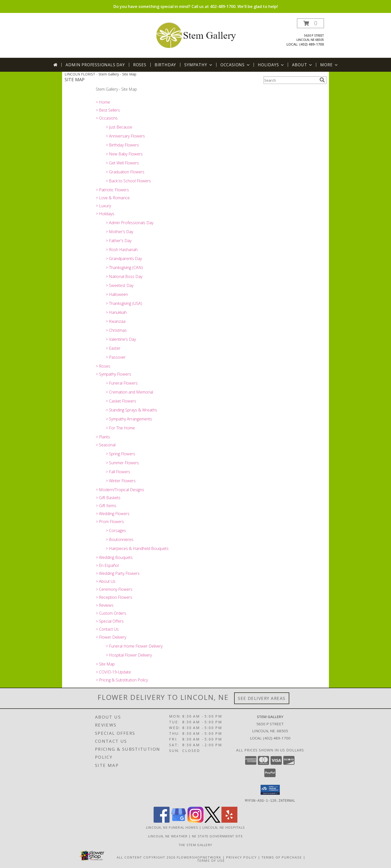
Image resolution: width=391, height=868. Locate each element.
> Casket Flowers (121, 401)
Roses (140, 65)
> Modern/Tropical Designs (120, 490)
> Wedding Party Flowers (118, 573)
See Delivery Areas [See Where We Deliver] (262, 698)
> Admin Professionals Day (130, 223)
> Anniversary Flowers (125, 136)
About (302, 65)
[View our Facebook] (162, 821)
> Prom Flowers (110, 522)
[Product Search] (291, 80)
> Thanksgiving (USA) (124, 303)
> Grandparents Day (124, 259)
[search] (322, 80)
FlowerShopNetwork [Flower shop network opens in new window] (199, 857)
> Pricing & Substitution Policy (122, 680)
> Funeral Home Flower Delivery (134, 646)
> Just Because (119, 127)
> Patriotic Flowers (112, 190)
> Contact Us (107, 629)
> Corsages (116, 531)
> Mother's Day (119, 232)
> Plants (103, 437)
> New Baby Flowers (124, 154)
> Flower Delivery (111, 637)
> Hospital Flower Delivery (129, 655)
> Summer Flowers (122, 463)
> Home (103, 102)
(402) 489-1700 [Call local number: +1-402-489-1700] (312, 44)
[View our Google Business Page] (179, 821)
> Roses (103, 366)
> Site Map (105, 664)
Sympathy (199, 65)
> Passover (116, 357)
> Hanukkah (116, 312)
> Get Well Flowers (122, 163)
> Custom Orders (111, 613)
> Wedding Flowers (113, 514)
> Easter (113, 348)
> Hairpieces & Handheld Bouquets (137, 548)
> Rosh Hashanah (122, 250)
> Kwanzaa (116, 321)
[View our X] (212, 821)
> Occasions (107, 118)
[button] (310, 23)
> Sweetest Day (120, 285)
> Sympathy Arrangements (129, 419)
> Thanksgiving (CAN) (124, 267)
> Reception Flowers (114, 597)
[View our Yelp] (229, 821)
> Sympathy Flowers (113, 374)
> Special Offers (110, 621)
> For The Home (120, 428)
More (329, 65)
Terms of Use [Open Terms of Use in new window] (211, 860)
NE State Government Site (217, 836)
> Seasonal (106, 445)
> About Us (106, 581)
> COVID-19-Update (113, 672)
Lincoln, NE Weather (168, 836)
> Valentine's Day (121, 339)
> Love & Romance (113, 198)
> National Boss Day (124, 276)
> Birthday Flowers (122, 145)
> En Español (107, 565)
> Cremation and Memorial (129, 392)
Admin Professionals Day (95, 65)
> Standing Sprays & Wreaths (131, 410)
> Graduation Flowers (125, 172)
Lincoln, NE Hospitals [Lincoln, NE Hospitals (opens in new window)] (224, 827)
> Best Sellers (108, 110)
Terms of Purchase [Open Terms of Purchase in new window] (282, 857)
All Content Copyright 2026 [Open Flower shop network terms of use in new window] (146, 857)
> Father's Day (119, 241)
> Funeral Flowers (122, 383)
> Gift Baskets (108, 498)
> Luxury (103, 206)
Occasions (236, 65)
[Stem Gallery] (196, 34)
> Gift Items (106, 506)
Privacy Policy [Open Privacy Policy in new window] (242, 857)
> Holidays (105, 214)
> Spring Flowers (120, 454)
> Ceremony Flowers (114, 589)
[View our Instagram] (195, 821)
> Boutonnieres (120, 539)
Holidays (271, 65)
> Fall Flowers (118, 472)
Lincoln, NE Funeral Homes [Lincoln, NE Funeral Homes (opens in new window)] (172, 827)
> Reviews (105, 605)
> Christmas (116, 330)
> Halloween (117, 294)
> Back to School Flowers (128, 181)
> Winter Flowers (121, 481)
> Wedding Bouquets (114, 557)
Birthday (165, 65)
